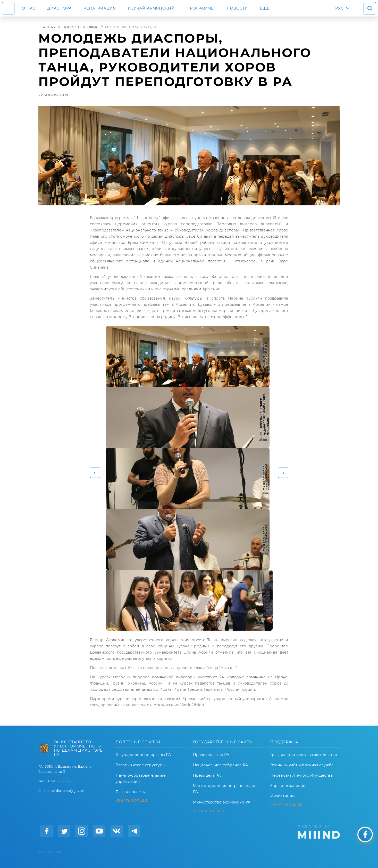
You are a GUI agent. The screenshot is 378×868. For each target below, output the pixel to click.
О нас (29, 8)
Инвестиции (283, 796)
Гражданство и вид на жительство (304, 755)
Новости (237, 8)
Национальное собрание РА (221, 765)
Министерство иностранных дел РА (225, 789)
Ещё (265, 8)
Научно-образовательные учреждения (141, 778)
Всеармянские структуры (141, 765)
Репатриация (100, 8)
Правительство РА (211, 755)
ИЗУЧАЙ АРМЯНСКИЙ (151, 8)
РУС (339, 8)
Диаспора (60, 8)
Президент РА (207, 775)
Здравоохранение (288, 786)
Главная (47, 27)
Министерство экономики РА (222, 802)
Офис (93, 27)
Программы (201, 8)
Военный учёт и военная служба (302, 765)
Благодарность (130, 792)
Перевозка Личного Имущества (301, 775)
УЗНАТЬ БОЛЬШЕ (132, 801)
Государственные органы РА (143, 755)
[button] (95, 473)
